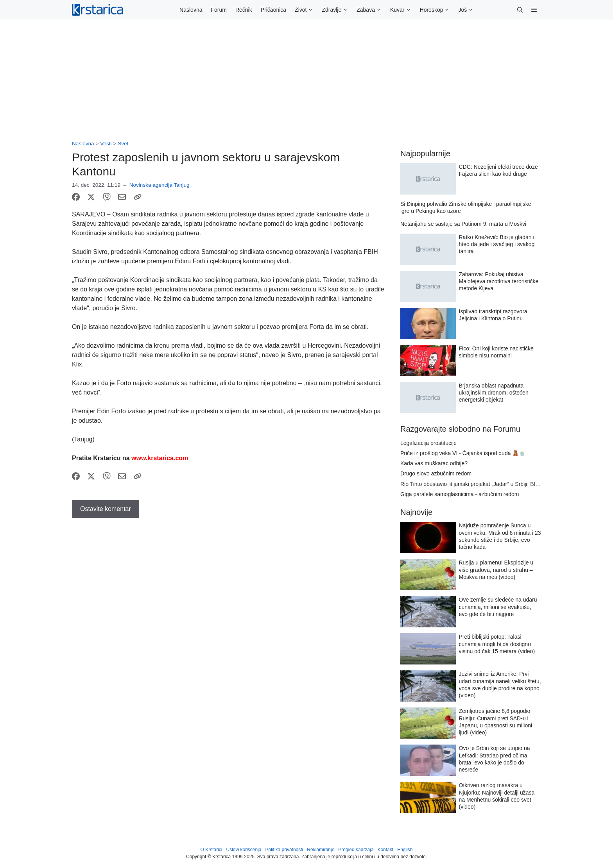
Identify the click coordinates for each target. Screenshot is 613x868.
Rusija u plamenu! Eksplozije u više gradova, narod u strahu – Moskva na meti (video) (496, 570)
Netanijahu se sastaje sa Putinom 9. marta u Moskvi (463, 224)
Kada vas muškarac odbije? (434, 463)
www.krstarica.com (160, 458)
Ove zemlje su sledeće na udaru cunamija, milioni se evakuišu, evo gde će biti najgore (498, 607)
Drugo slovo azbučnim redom (436, 473)
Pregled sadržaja (356, 850)
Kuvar (403, 10)
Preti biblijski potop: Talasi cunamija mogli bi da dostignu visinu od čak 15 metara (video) (497, 644)
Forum (219, 10)
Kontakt (385, 850)
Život (306, 10)
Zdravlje (337, 10)
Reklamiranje (321, 850)
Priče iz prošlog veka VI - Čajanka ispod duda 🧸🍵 (463, 453)
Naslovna (191, 10)
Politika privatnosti (284, 850)
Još (468, 10)
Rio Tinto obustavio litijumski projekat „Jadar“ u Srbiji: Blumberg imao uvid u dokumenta (506, 484)
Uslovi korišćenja (244, 850)
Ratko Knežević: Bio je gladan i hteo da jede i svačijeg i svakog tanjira (497, 244)
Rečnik (244, 10)
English (405, 850)
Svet (123, 144)
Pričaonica (273, 10)
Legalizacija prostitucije (428, 443)
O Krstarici (211, 850)
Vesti (106, 144)
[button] (520, 10)
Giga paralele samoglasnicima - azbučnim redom (460, 494)
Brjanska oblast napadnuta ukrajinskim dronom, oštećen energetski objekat (494, 393)
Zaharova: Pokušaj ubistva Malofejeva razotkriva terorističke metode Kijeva (499, 281)
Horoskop (437, 10)
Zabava (371, 10)
